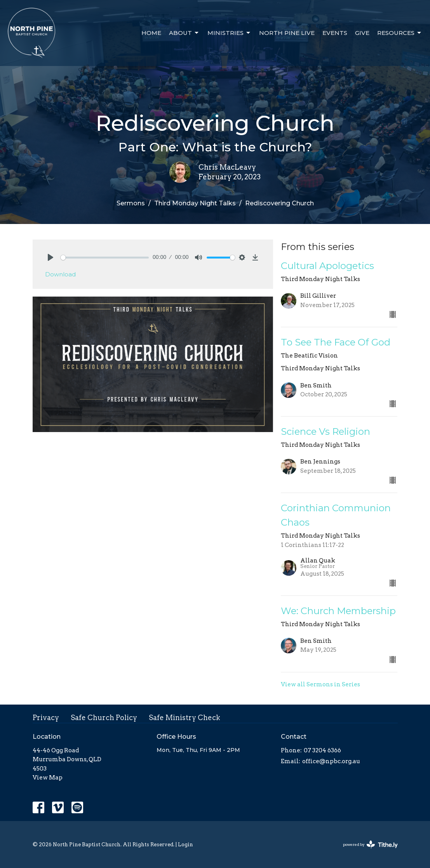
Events (335, 33)
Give (362, 33)
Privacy (46, 718)
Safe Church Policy (104, 718)
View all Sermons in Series (320, 684)
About (184, 33)
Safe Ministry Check (185, 718)
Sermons (131, 203)
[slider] (105, 258)
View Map (48, 778)
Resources (400, 33)
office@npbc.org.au (331, 761)
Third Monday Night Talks (195, 203)
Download (60, 274)
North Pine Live (287, 33)
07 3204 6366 (322, 750)
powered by (370, 845)
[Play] (50, 257)
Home (151, 33)
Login (185, 845)
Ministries (229, 33)
